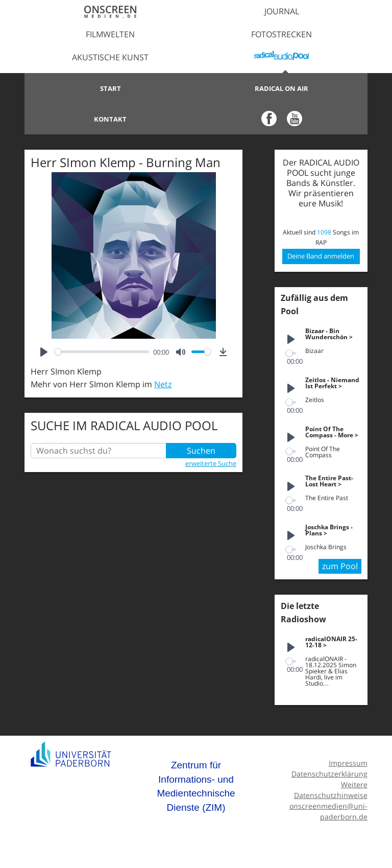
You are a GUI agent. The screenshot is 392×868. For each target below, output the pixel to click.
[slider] (102, 352)
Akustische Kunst (110, 57)
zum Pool (340, 566)
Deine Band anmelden (321, 256)
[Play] (44, 352)
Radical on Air (281, 88)
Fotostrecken (281, 34)
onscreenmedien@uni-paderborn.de (328, 811)
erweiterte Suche (211, 463)
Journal (282, 11)
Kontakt (110, 119)
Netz (163, 384)
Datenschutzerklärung (329, 774)
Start (111, 88)
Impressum (348, 763)
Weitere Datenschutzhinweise (331, 790)
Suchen (201, 451)
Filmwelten (110, 34)
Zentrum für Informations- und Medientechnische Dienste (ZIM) (196, 786)
